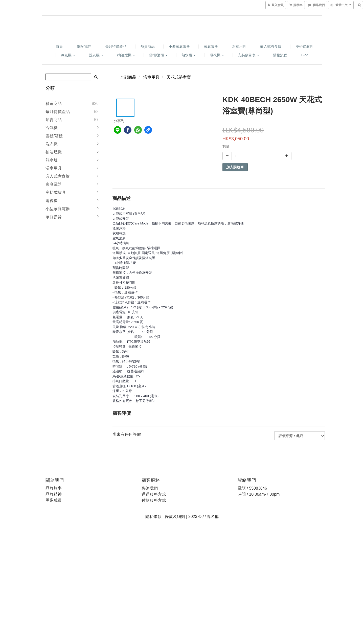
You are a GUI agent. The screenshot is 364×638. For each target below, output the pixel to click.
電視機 (217, 55)
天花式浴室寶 (179, 77)
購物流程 (280, 55)
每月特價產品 (116, 47)
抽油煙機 (126, 55)
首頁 (59, 47)
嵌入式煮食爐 (271, 47)
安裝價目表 (248, 55)
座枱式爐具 (304, 47)
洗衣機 (96, 55)
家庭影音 (54, 217)
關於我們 (84, 47)
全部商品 (128, 77)
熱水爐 (189, 55)
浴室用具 (239, 47)
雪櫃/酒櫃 (158, 55)
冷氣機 (68, 55)
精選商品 (54, 104)
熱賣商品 (148, 47)
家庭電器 (211, 47)
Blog (305, 55)
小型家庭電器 (179, 47)
